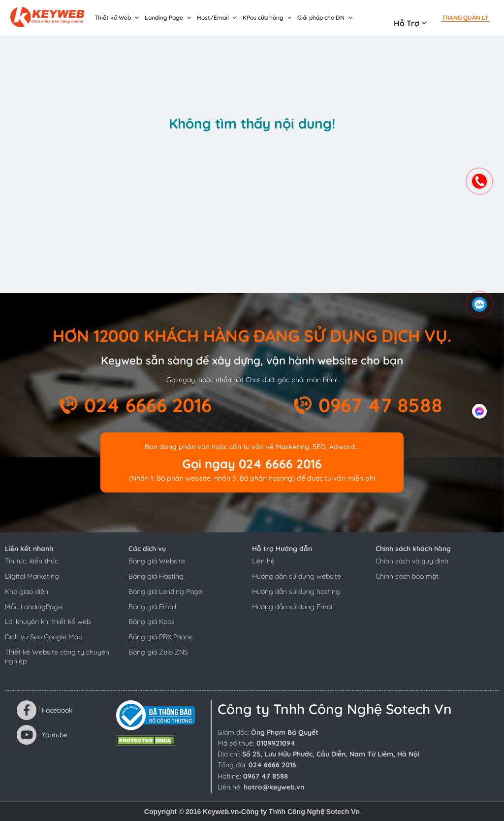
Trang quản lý (465, 17)
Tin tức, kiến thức (31, 561)
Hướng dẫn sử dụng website (297, 576)
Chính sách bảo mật (407, 576)
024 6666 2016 (148, 405)
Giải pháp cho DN (325, 17)
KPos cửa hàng (268, 17)
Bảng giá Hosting (156, 576)
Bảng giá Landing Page (165, 591)
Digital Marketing (32, 576)
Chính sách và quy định (412, 561)
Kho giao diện (27, 591)
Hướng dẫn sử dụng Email (293, 607)
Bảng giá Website (157, 561)
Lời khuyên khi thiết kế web (48, 622)
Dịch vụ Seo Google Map (44, 637)
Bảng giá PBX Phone (161, 637)
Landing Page (168, 17)
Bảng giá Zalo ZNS (158, 652)
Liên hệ (263, 561)
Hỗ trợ (407, 23)
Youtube (42, 735)
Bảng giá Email (152, 607)
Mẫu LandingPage (33, 607)
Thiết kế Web (117, 17)
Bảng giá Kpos (152, 622)
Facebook (45, 710)
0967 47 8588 (380, 405)
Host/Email (217, 17)
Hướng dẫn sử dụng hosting (296, 591)
